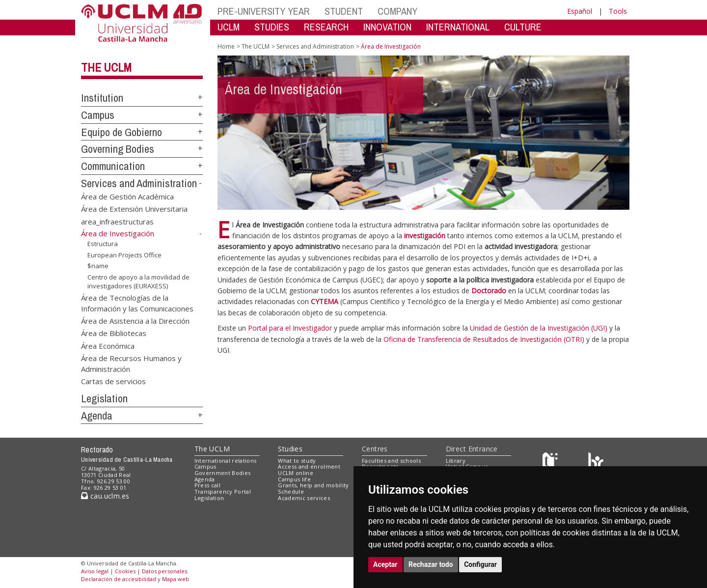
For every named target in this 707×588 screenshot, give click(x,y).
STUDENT (344, 11)
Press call (207, 485)
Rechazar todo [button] (431, 564)
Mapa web (176, 579)
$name (98, 266)
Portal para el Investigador (290, 328)
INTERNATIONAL (458, 27)
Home (226, 46)
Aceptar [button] (385, 564)
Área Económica (108, 345)
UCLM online (296, 473)
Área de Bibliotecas (114, 333)
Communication (113, 166)
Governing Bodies (118, 149)
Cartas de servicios (113, 381)
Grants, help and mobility (313, 485)
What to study (297, 461)
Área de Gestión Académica (127, 196)
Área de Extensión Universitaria (134, 209)
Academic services (304, 498)
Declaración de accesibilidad (119, 579)
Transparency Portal (223, 491)
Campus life (294, 479)
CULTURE (523, 27)
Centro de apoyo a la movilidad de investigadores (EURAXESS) (138, 282)
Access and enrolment (309, 466)
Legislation (104, 398)
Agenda (97, 416)
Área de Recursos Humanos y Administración (131, 363)
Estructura (103, 244)
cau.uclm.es (105, 496)
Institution (102, 98)
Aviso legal (95, 571)
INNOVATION (387, 27)
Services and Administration (139, 183)
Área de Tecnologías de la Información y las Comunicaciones (137, 303)
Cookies (125, 571)
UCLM (229, 27)
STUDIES (272, 27)
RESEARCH (326, 27)
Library (456, 461)
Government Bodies (223, 473)
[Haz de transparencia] (552, 462)
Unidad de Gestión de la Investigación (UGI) (539, 328)
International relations (226, 461)
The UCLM (106, 67)
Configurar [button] (480, 564)
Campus (98, 115)
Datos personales (164, 571)
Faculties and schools (391, 461)
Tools (618, 11)
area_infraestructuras (117, 221)
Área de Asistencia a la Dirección (135, 321)
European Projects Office (124, 254)
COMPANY (397, 11)
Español (580, 11)
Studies (290, 449)
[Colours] (596, 462)
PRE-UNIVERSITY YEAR (264, 11)
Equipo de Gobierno (122, 132)
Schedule (291, 491)
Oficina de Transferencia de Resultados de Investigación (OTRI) (484, 339)
